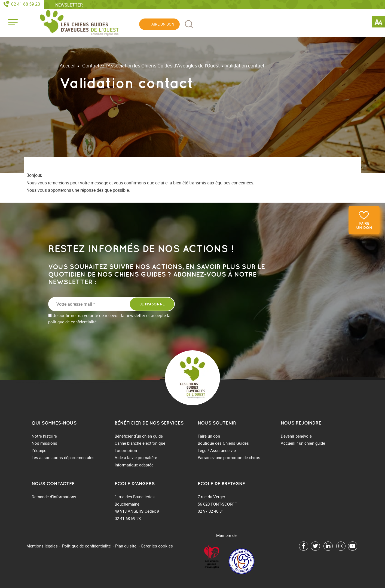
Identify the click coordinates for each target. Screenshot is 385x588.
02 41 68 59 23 (26, 4)
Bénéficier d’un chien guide (139, 436)
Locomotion (126, 450)
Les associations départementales (63, 457)
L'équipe (39, 450)
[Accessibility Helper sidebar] (378, 23)
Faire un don (364, 225)
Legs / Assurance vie (217, 450)
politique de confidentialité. (73, 322)
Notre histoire (44, 436)
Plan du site (126, 546)
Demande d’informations (54, 497)
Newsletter (69, 5)
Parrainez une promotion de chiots (229, 457)
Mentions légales (42, 546)
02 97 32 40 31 (211, 511)
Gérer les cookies (157, 546)
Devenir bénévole (296, 436)
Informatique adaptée (134, 465)
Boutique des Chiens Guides (223, 443)
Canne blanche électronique (140, 443)
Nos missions (44, 443)
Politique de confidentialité (86, 546)
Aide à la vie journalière (136, 457)
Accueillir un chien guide (303, 443)
